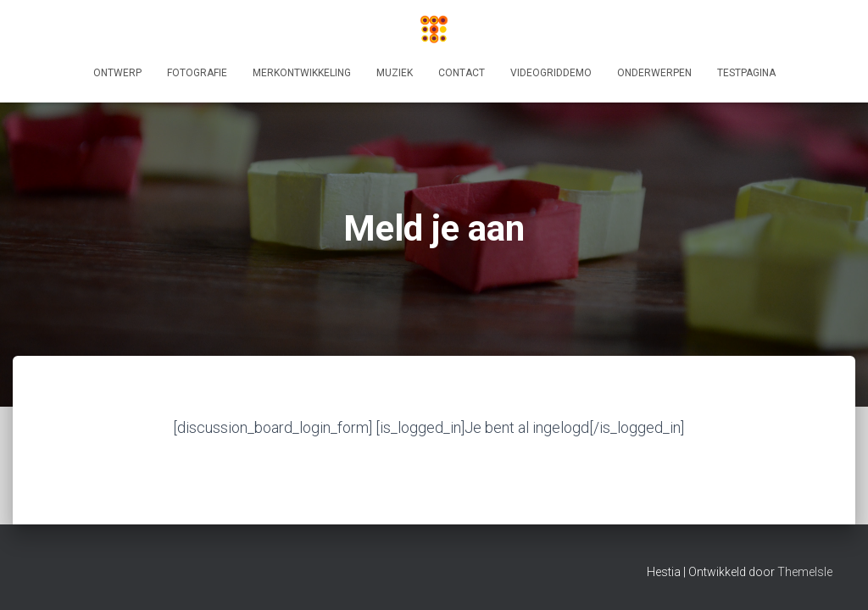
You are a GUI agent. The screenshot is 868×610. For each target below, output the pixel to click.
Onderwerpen (654, 73)
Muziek (395, 73)
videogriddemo (551, 73)
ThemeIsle (805, 572)
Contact (462, 73)
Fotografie (197, 73)
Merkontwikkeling (302, 73)
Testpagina (746, 73)
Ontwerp (117, 73)
